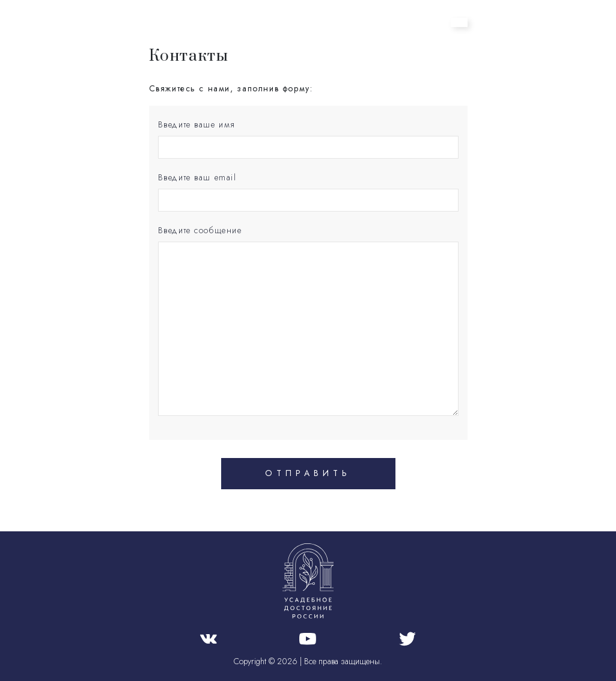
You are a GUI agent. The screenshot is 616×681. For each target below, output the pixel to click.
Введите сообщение (200, 230)
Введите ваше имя (197, 124)
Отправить (308, 473)
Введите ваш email (197, 177)
